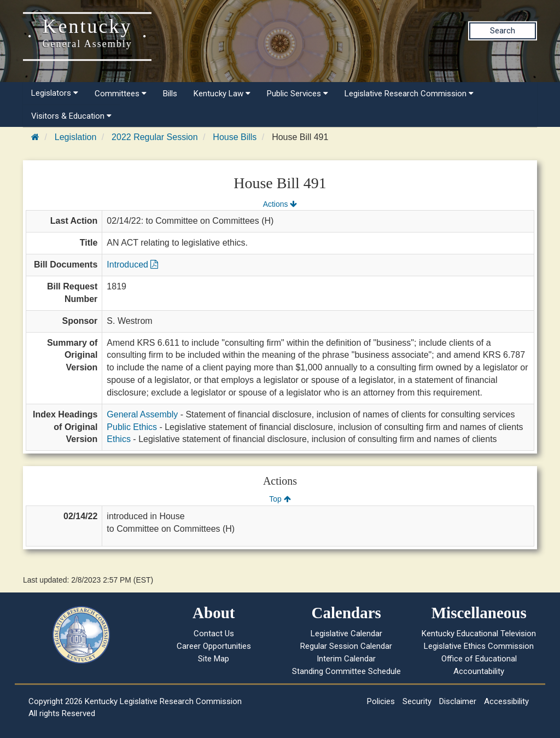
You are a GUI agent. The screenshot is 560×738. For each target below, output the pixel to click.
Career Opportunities (214, 646)
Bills (170, 94)
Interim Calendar (346, 659)
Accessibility (506, 701)
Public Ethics (132, 427)
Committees (121, 94)
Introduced (132, 265)
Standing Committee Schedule (346, 671)
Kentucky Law (222, 94)
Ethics (119, 439)
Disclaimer (458, 701)
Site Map (214, 659)
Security (417, 701)
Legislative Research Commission (409, 94)
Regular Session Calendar (346, 646)
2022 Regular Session (154, 137)
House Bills (235, 137)
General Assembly (142, 414)
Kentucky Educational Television (479, 634)
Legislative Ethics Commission (479, 646)
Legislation (76, 137)
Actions (280, 204)
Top (280, 499)
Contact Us (214, 634)
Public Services (297, 94)
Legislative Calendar (346, 634)
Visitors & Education (71, 116)
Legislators (55, 93)
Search (503, 31)
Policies (381, 701)
